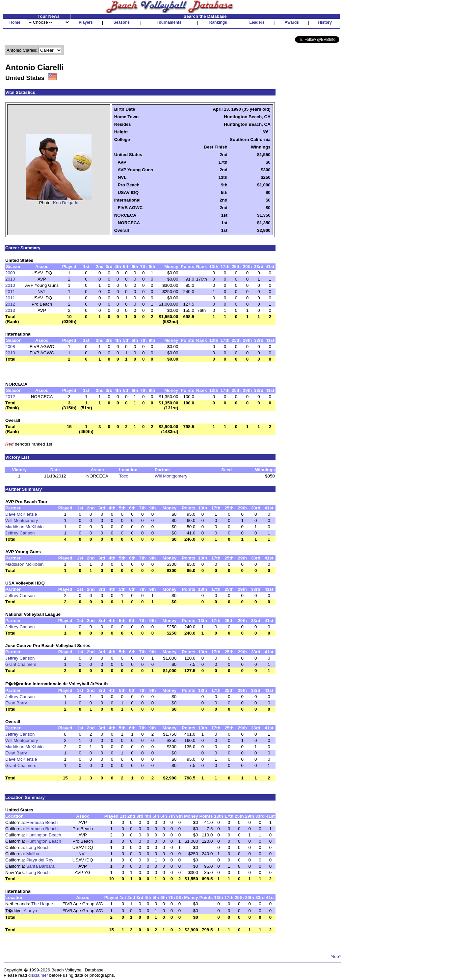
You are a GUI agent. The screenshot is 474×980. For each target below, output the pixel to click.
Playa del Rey (40, 860)
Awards (292, 22)
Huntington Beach (44, 835)
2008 (10, 347)
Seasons (122, 22)
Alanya (30, 911)
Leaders (257, 22)
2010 (10, 279)
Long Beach (38, 847)
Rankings (218, 22)
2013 (10, 310)
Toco (124, 476)
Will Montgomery (171, 476)
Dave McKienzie (21, 514)
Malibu (33, 854)
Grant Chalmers (21, 664)
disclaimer (38, 975)
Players (86, 22)
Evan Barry (16, 703)
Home (15, 22)
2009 (10, 273)
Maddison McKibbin (24, 527)
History (325, 22)
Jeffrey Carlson (20, 533)
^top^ (336, 956)
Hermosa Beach (42, 822)
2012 (10, 304)
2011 (10, 292)
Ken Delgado (66, 203)
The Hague (42, 904)
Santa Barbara (40, 866)
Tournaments (169, 22)
